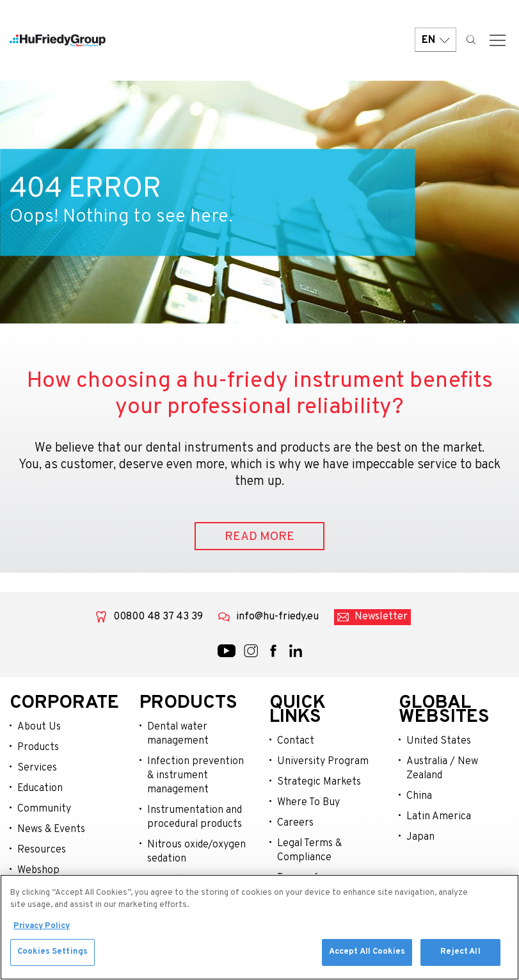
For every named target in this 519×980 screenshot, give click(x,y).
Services (37, 768)
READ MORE (259, 537)
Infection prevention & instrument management (196, 776)
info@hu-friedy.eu (277, 617)
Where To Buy (308, 803)
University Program (323, 762)
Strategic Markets (319, 782)
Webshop (38, 870)
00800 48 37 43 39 (158, 617)
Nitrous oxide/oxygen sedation (196, 852)
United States (439, 741)
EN (435, 40)
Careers (295, 823)
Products (38, 747)
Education (40, 788)
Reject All (460, 956)
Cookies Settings (52, 956)
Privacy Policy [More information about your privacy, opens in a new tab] (42, 929)
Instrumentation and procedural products (195, 817)
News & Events (51, 829)
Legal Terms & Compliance (309, 851)
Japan (420, 837)
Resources (42, 850)
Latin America (439, 817)
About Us (39, 727)
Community (44, 809)
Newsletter (381, 617)
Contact (296, 741)
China (419, 796)
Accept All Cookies (367, 956)
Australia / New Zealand (442, 769)
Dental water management (178, 734)
